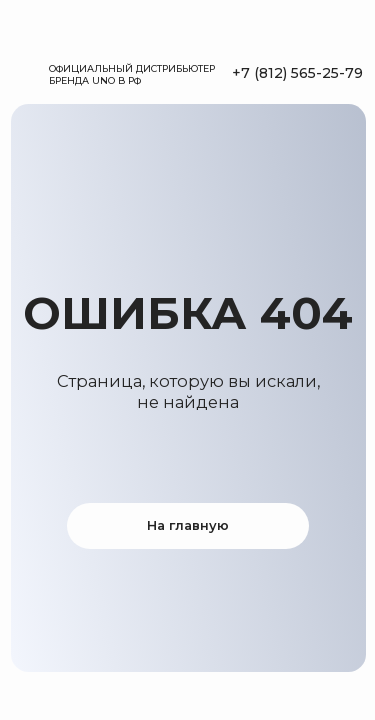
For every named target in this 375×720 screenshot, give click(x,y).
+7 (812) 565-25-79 (297, 73)
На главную (188, 525)
